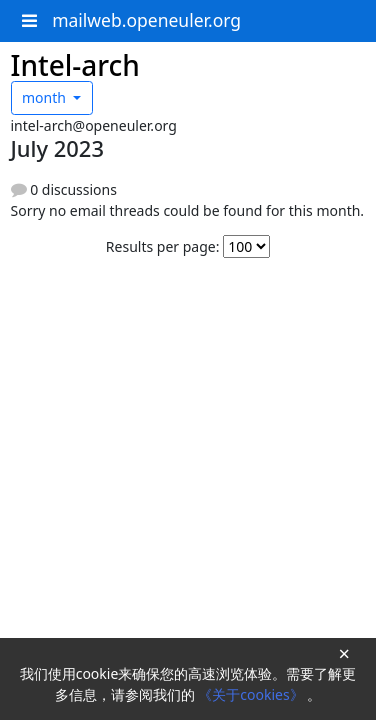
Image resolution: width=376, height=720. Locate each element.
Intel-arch (75, 65)
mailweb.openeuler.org (146, 20)
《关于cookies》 (252, 694)
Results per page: (163, 246)
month (46, 97)
